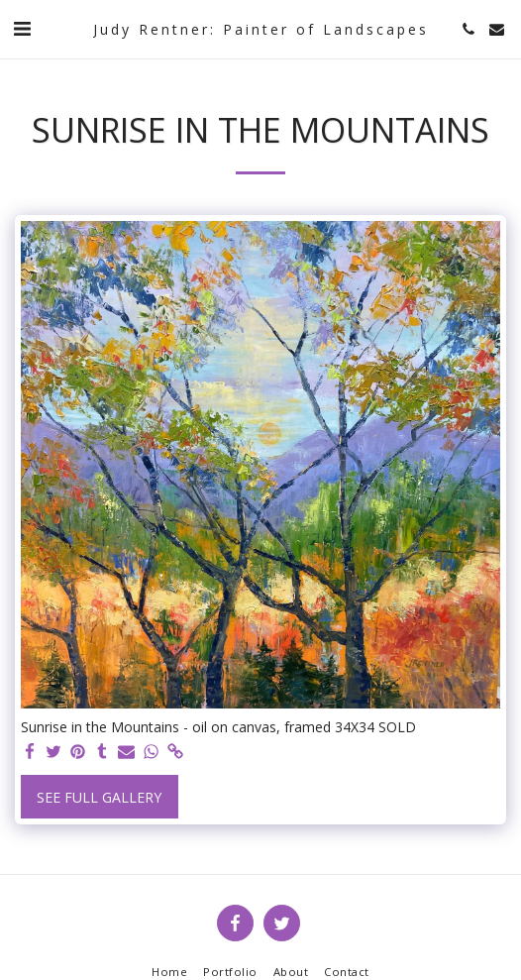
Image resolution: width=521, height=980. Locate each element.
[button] (22, 28)
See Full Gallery (99, 797)
